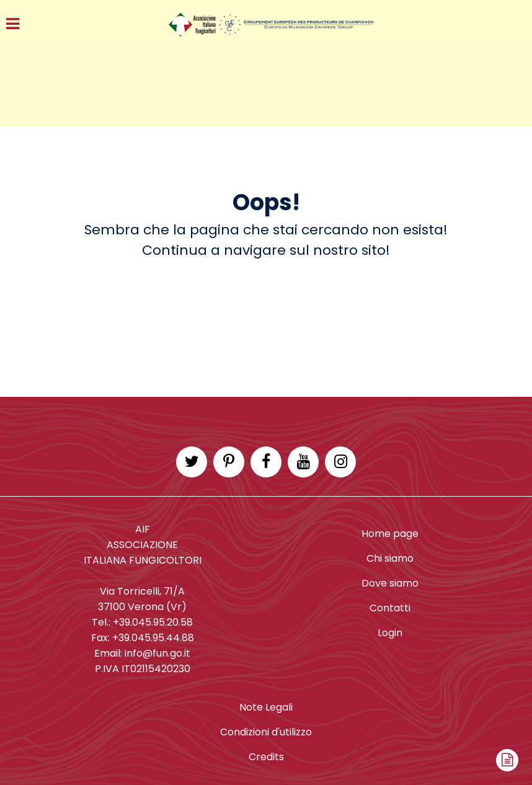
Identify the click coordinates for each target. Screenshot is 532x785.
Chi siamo (390, 558)
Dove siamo (390, 583)
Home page (390, 534)
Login (390, 633)
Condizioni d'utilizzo (266, 732)
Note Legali (266, 707)
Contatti (390, 608)
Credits (266, 757)
